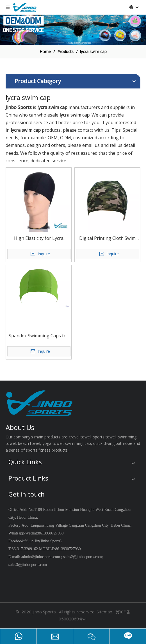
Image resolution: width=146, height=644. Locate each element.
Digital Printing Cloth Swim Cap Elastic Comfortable (107, 239)
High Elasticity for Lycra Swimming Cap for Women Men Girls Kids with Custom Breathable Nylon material (39, 239)
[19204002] (73, 30)
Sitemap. (105, 612)
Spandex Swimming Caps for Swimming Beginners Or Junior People (39, 336)
